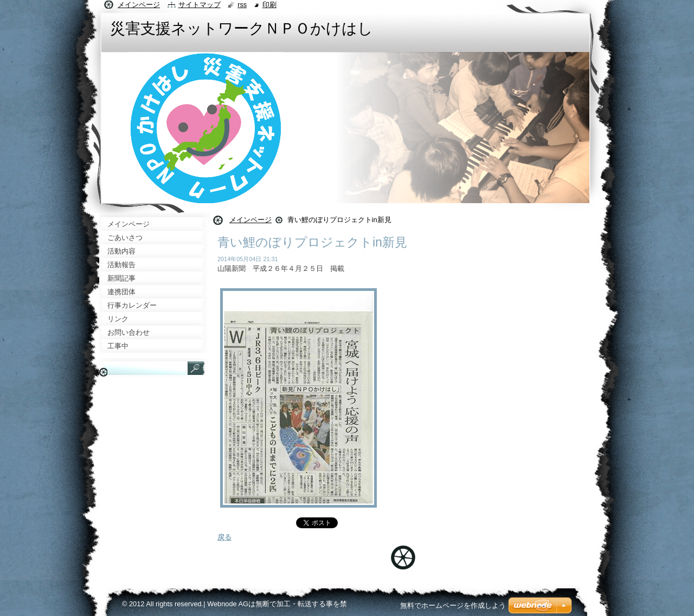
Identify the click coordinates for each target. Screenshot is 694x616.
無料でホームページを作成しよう (453, 605)
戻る (224, 537)
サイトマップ (200, 5)
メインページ (250, 220)
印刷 (269, 5)
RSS (242, 5)
